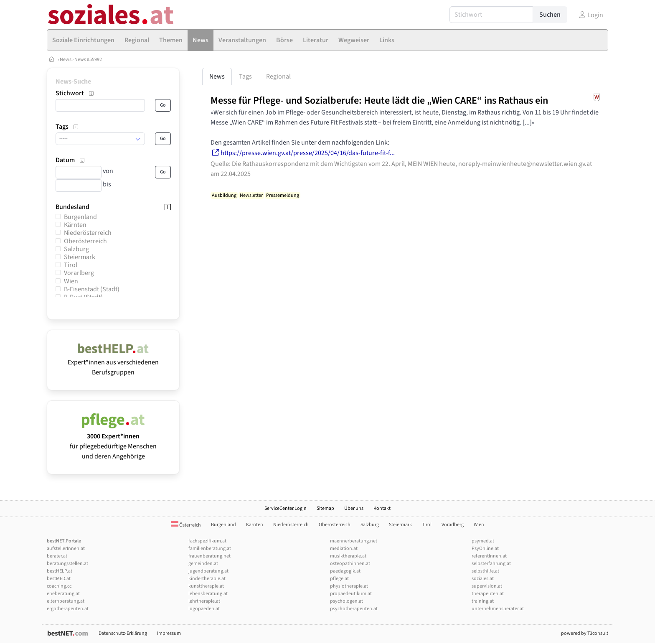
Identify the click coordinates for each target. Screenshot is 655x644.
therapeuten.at (488, 594)
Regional (278, 76)
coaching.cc (59, 586)
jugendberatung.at (208, 571)
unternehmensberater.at (498, 609)
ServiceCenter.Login (286, 508)
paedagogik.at (345, 571)
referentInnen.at (489, 556)
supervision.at (487, 586)
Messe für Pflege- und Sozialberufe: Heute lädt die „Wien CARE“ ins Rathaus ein (379, 101)
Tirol (71, 265)
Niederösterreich (88, 233)
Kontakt (382, 508)
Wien (71, 281)
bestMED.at (59, 579)
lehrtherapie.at (204, 601)
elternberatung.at (66, 601)
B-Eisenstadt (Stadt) (92, 289)
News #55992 (88, 60)
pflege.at (339, 579)
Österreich (186, 525)
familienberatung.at (210, 549)
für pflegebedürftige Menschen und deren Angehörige (113, 441)
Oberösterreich (85, 241)
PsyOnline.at (485, 549)
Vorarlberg (79, 273)
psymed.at (483, 541)
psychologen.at (347, 601)
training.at (483, 601)
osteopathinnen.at (350, 564)
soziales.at (483, 579)
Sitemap (325, 508)
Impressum (169, 633)
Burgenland (80, 217)
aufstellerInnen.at (66, 549)
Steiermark (80, 257)
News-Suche (73, 81)
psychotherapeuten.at (354, 609)
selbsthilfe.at (485, 571)
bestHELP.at (60, 571)
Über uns (354, 508)
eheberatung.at (63, 594)
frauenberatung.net (209, 556)
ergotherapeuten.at (68, 609)
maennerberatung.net (354, 541)
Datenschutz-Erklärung (123, 633)
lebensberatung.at (208, 594)
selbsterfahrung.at (491, 564)
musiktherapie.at (348, 556)
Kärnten (75, 225)
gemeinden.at (203, 564)
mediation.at (344, 549)
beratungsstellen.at (67, 564)
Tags (245, 76)
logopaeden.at (204, 609)
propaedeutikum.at (351, 594)
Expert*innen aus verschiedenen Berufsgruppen (113, 362)
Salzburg (76, 249)
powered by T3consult (585, 633)
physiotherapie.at (349, 586)
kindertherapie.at (207, 579)
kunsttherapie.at (206, 586)
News (66, 60)
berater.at (57, 556)
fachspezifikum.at (207, 541)
